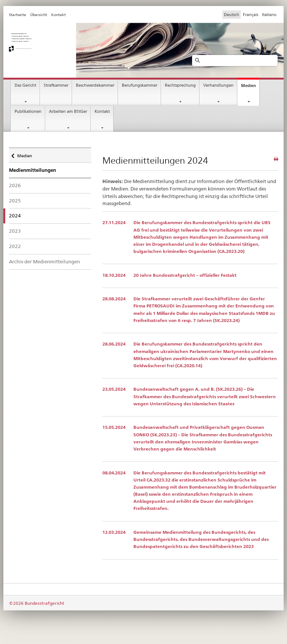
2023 (15, 231)
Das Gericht (25, 85)
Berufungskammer (140, 85)
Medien (249, 86)
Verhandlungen (218, 85)
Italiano (269, 15)
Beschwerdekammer (95, 85)
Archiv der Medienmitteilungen (44, 261)
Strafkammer (56, 85)
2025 (15, 201)
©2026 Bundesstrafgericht (37, 603)
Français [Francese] (251, 15)
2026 (15, 185)
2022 (15, 246)
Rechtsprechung (180, 85)
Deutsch (232, 15)
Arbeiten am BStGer (68, 112)
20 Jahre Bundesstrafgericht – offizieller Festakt (185, 275)
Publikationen (28, 112)
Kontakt (102, 112)
